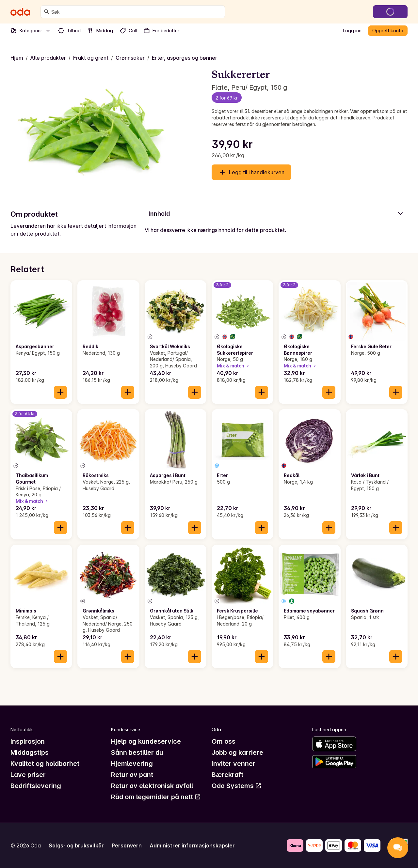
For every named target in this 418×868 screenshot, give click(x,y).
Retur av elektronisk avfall (152, 786)
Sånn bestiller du (137, 752)
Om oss (224, 741)
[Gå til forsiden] (20, 12)
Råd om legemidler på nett (156, 797)
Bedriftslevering (36, 786)
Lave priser (28, 775)
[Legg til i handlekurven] (60, 392)
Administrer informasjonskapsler (192, 845)
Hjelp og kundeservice (146, 741)
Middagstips (30, 752)
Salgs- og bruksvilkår (76, 845)
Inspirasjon (28, 741)
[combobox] (137, 12)
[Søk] (47, 12)
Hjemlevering (132, 764)
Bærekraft (227, 775)
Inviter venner (233, 764)
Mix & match (233, 366)
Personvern (127, 845)
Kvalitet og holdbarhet (45, 764)
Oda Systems (237, 786)
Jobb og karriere (237, 752)
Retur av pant (132, 775)
